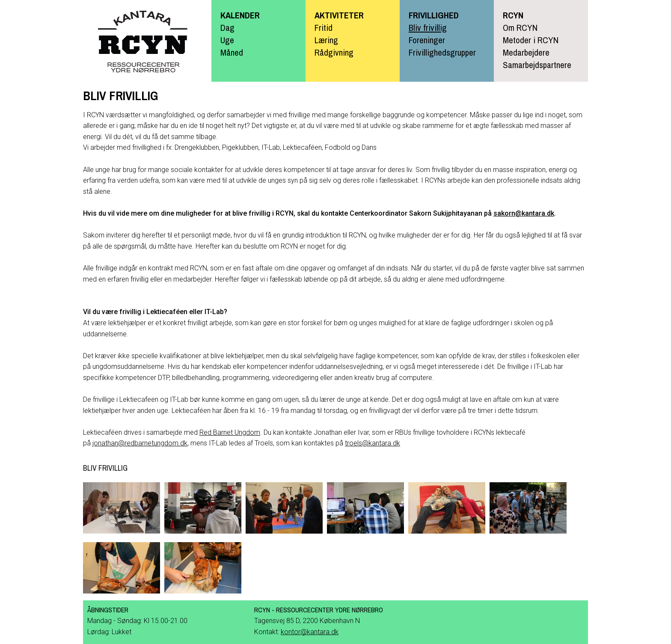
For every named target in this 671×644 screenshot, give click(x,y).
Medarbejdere (526, 52)
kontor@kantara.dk (310, 632)
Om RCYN (520, 27)
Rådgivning (334, 52)
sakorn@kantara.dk (524, 213)
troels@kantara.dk (373, 443)
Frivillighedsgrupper (442, 52)
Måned (232, 52)
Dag (227, 27)
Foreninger (427, 40)
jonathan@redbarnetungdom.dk (140, 443)
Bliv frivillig (428, 27)
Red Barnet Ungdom (230, 432)
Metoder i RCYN (531, 40)
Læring (326, 40)
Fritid (324, 27)
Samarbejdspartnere (537, 65)
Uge (227, 40)
